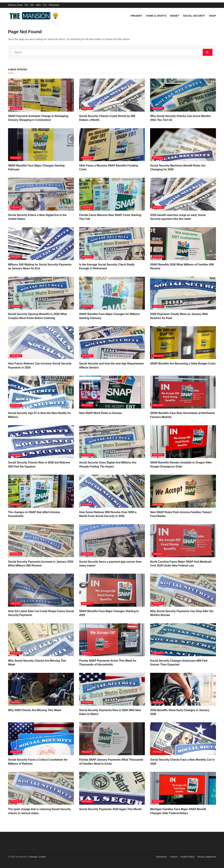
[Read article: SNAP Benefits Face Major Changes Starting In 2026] (112, 590)
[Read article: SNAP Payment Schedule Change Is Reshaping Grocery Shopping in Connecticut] (41, 95)
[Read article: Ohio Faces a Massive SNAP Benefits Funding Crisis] (112, 145)
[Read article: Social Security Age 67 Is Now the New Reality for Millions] (41, 392)
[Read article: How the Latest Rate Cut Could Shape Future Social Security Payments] (41, 590)
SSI (32, 5)
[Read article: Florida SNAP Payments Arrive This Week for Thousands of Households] (112, 640)
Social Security (194, 16)
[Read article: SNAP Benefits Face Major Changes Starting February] (41, 145)
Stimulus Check (15, 5)
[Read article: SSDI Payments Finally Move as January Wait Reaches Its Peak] (183, 293)
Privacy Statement (207, 857)
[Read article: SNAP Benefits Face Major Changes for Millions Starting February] (112, 293)
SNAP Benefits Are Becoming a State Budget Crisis (183, 364)
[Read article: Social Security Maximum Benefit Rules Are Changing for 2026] (183, 145)
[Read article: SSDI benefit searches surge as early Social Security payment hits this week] (183, 194)
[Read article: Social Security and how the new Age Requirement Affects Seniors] (112, 343)
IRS (26, 5)
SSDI (38, 5)
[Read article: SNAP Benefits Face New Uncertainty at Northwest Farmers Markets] (183, 392)
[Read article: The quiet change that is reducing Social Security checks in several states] (41, 788)
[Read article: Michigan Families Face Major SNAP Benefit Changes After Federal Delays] (183, 788)
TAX (45, 5)
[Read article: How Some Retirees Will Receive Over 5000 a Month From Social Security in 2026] (112, 491)
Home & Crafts (156, 16)
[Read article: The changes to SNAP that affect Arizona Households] (41, 491)
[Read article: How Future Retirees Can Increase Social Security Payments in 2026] (41, 343)
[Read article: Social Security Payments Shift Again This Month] (112, 788)
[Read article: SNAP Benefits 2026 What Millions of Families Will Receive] (183, 244)
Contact (42, 857)
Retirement (54, 5)
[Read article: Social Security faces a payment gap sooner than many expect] (112, 541)
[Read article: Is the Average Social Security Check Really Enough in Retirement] (112, 244)
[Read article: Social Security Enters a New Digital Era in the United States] (41, 194)
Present (136, 16)
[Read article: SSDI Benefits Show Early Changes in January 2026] (183, 689)
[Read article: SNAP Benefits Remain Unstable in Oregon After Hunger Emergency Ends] (183, 442)
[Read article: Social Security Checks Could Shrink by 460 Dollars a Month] (112, 95)
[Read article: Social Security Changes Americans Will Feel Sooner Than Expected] (183, 640)
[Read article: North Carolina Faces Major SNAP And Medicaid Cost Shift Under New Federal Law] (183, 541)
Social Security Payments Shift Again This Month (110, 809)
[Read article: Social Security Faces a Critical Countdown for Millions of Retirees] (41, 739)
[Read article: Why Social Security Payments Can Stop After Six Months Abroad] (183, 590)
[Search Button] (208, 52)
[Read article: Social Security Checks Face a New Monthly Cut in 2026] (183, 739)
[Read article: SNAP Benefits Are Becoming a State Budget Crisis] (183, 343)
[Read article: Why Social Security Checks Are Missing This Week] (41, 640)
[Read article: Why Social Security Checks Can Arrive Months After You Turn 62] (183, 95)
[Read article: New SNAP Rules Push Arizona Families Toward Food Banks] (183, 491)
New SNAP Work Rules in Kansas (100, 413)
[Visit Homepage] (34, 16)
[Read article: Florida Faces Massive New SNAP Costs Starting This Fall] (112, 194)
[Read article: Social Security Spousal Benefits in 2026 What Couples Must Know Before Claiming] (41, 293)
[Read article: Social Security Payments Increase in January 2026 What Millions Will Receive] (41, 541)
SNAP (213, 16)
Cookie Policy (187, 857)
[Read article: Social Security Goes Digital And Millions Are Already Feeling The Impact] (112, 442)
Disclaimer (162, 857)
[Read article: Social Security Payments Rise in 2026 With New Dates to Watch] (112, 689)
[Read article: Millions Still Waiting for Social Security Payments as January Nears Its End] (41, 244)
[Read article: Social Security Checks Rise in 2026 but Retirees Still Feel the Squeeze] (41, 442)
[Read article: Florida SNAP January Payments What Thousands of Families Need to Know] (112, 739)
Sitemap (33, 857)
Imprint (174, 857)
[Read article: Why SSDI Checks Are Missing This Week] (41, 689)
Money (175, 16)
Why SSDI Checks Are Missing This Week (35, 710)
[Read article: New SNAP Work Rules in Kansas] (112, 392)
